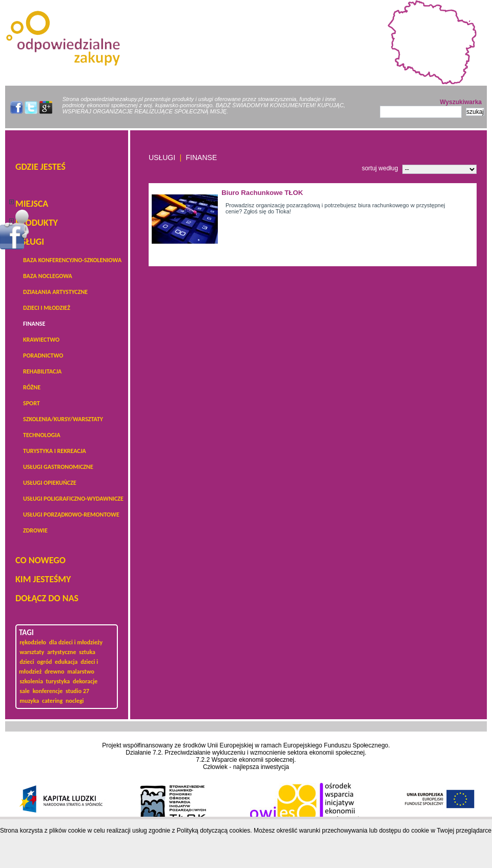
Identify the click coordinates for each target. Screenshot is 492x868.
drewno (54, 672)
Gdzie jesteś (40, 167)
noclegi (75, 701)
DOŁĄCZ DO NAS (47, 598)
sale (25, 691)
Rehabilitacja (42, 371)
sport (32, 403)
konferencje (48, 691)
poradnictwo (43, 356)
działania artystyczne (55, 292)
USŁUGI (30, 242)
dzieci (27, 662)
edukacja (66, 662)
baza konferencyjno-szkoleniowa (72, 260)
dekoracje (85, 681)
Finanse (34, 324)
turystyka (58, 681)
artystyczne (62, 652)
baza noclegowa (48, 276)
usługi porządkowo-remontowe (71, 515)
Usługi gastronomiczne (58, 467)
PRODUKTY (37, 223)
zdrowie (35, 530)
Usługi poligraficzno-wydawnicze (73, 499)
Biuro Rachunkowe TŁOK (262, 193)
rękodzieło (33, 642)
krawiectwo (41, 340)
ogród (44, 662)
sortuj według (380, 168)
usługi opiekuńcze (50, 483)
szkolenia (31, 681)
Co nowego (40, 560)
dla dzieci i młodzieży (76, 642)
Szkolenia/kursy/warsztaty (63, 419)
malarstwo (81, 672)
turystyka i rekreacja (55, 451)
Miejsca (32, 204)
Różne (32, 387)
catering (52, 701)
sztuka (87, 652)
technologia (42, 435)
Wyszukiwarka (461, 102)
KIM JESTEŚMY (43, 579)
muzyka (29, 701)
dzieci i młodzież (47, 308)
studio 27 (77, 691)
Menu (15, 229)
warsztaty (32, 652)
